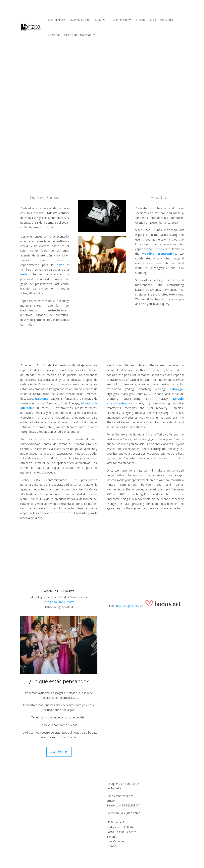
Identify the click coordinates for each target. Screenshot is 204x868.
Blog (153, 20)
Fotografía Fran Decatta (59, 602)
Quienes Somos (80, 20)
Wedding (59, 752)
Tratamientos (119, 20)
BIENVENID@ (57, 20)
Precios (141, 20)
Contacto (54, 35)
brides (159, 249)
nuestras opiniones (127, 606)
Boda (98, 20)
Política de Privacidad (78, 35)
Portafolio (167, 20)
